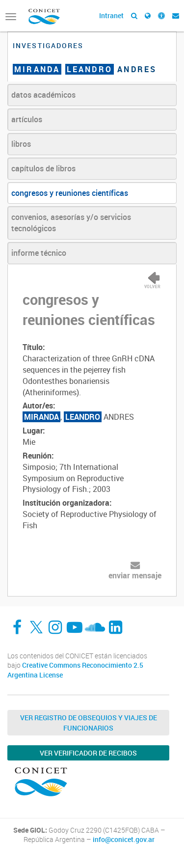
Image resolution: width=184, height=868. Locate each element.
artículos (27, 119)
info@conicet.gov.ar (124, 840)
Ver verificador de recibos (88, 753)
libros (21, 144)
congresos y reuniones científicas (70, 193)
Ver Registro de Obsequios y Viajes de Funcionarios (89, 723)
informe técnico (39, 253)
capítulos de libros (43, 168)
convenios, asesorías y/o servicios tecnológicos (71, 223)
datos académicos (43, 95)
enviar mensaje (135, 575)
